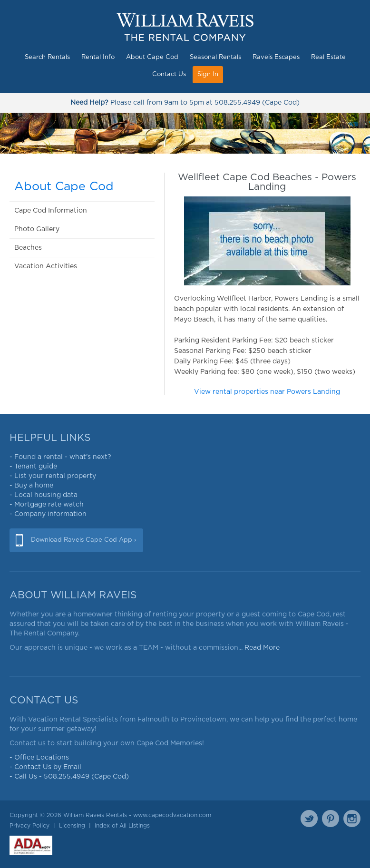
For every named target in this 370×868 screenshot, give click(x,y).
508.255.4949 (237, 103)
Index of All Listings (122, 826)
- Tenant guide (33, 467)
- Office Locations (39, 758)
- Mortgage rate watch (47, 505)
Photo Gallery (37, 229)
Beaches (28, 248)
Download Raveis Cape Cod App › (83, 540)
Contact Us (169, 74)
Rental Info (98, 57)
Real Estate (328, 57)
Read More (262, 648)
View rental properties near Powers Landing (267, 392)
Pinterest (331, 819)
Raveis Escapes (276, 57)
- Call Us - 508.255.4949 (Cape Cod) (69, 777)
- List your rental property (53, 476)
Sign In (208, 74)
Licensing (72, 826)
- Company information (48, 514)
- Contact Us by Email (45, 767)
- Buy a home (31, 486)
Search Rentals (47, 57)
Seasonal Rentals (215, 57)
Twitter (309, 819)
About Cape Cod (152, 57)
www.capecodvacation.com (172, 815)
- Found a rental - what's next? (60, 457)
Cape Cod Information (51, 211)
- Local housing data (44, 495)
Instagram (352, 819)
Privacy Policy (29, 826)
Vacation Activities (46, 266)
